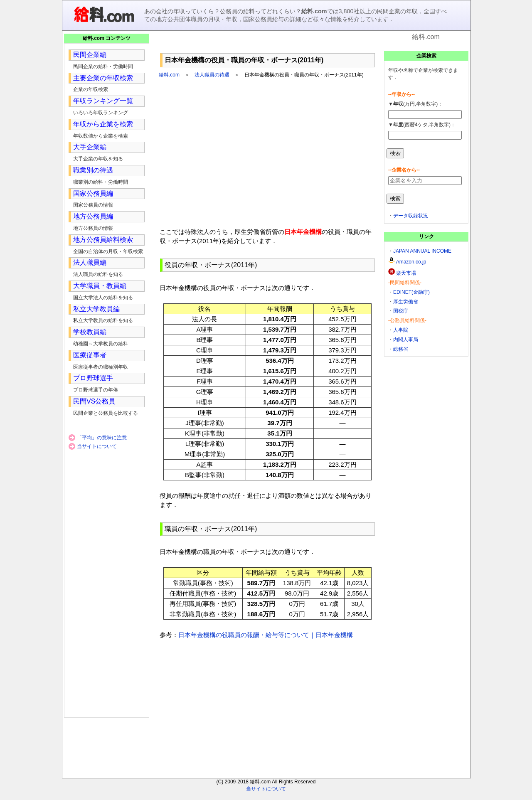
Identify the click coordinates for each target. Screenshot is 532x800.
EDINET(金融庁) (411, 292)
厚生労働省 (406, 302)
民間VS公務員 (94, 401)
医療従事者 (90, 355)
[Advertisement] (268, 46)
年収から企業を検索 (103, 124)
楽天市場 (406, 273)
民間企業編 (90, 55)
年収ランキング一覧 (103, 101)
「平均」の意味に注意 (102, 438)
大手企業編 (90, 147)
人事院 (401, 330)
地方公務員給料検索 (103, 240)
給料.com (169, 75)
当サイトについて (97, 446)
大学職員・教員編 (100, 286)
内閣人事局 (406, 340)
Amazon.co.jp (411, 262)
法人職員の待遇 (212, 75)
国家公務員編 (93, 193)
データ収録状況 (411, 216)
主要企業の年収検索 (103, 78)
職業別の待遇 (93, 170)
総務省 (401, 349)
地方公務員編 (93, 216)
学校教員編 (90, 332)
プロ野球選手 (93, 378)
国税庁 (401, 311)
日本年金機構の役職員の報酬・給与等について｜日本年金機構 (266, 635)
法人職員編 (90, 262)
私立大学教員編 (96, 309)
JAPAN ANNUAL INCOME (422, 251)
